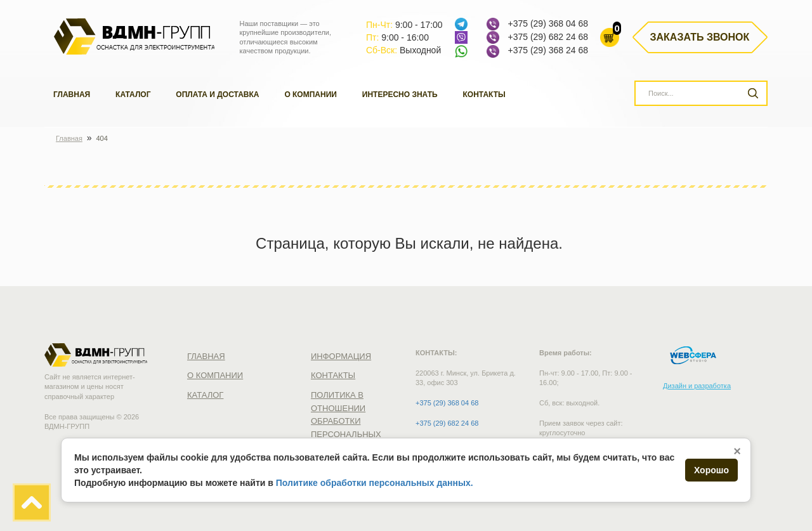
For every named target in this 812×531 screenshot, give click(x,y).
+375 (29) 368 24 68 (548, 50)
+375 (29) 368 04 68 (548, 23)
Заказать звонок (700, 37)
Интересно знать (400, 95)
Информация (341, 356)
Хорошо (711, 470)
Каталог (133, 95)
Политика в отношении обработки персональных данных (346, 421)
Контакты (484, 95)
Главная (72, 95)
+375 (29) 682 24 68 (548, 37)
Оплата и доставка (217, 95)
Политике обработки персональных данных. (375, 483)
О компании (311, 95)
